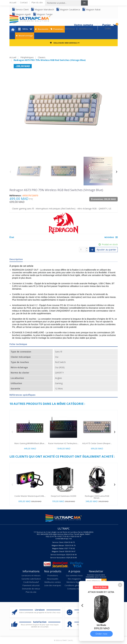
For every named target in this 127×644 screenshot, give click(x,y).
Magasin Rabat (91, 9)
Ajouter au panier (103, 250)
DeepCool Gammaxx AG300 (64, 496)
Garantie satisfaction (31, 579)
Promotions (58, 29)
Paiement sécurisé (31, 585)
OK (84, 3)
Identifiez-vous (86, 29)
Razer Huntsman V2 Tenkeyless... (63, 443)
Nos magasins (74, 579)
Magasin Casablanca (68, 9)
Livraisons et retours (31, 575)
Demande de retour (31, 589)
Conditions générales (74, 585)
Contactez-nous (74, 589)
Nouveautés (43, 29)
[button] (120, 585)
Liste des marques (53, 585)
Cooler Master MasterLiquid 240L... (30, 496)
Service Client (20, 9)
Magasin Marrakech (42, 9)
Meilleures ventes (53, 582)
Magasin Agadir (21, 14)
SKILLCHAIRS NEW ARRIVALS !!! (66, 43)
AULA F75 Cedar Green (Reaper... (97, 443)
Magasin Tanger (43, 14)
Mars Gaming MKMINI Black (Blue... (30, 443)
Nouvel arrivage (26, 36)
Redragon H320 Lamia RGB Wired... (97, 497)
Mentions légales (74, 582)
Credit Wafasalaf (31, 582)
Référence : (16, 196)
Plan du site (31, 592)
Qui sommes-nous (74, 575)
